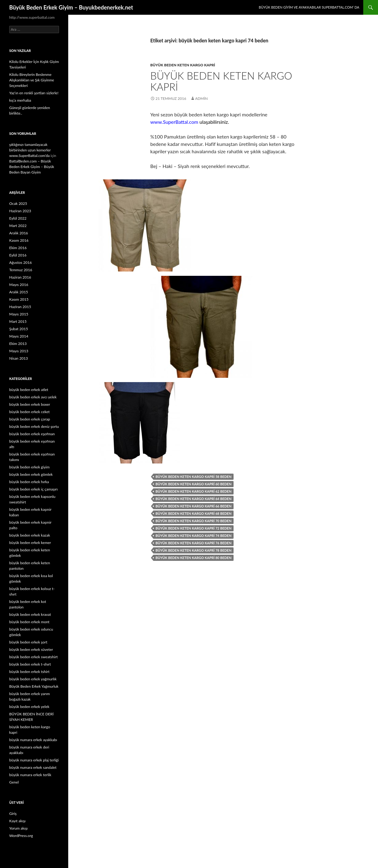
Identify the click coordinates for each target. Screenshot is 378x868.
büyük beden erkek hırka (29, 482)
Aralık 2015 (19, 292)
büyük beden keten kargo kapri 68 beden (193, 513)
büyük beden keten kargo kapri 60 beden (193, 484)
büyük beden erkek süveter (31, 649)
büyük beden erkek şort (28, 642)
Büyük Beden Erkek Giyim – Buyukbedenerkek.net (71, 7)
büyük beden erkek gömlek (31, 474)
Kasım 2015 (19, 299)
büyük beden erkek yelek (29, 707)
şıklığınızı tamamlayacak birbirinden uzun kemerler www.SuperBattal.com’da (30, 150)
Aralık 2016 (19, 233)
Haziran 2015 (20, 307)
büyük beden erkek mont (29, 622)
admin (201, 98)
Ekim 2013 (18, 344)
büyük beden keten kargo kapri (183, 65)
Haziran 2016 (20, 277)
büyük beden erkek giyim (29, 467)
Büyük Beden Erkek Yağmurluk (34, 686)
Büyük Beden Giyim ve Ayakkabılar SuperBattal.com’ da (309, 7)
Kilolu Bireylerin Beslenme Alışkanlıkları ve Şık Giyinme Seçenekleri (32, 80)
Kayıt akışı (17, 821)
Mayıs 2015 (19, 314)
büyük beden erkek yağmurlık (33, 679)
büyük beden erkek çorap (30, 419)
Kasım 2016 (19, 240)
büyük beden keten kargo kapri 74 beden (193, 536)
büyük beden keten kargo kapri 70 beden (193, 521)
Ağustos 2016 (20, 262)
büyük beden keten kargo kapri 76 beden (193, 543)
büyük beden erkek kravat (30, 614)
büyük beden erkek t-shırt (30, 664)
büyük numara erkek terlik (30, 775)
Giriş (13, 813)
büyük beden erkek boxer (30, 404)
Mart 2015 (18, 321)
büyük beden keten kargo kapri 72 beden (193, 528)
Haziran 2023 (20, 211)
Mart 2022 (18, 226)
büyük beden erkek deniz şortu (34, 426)
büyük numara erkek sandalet (33, 767)
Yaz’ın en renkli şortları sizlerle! (34, 93)
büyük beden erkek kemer (30, 543)
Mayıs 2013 (19, 351)
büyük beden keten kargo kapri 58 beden (193, 477)
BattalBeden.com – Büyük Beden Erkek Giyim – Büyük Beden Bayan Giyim (32, 167)
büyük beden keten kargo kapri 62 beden (193, 491)
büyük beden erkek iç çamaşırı (33, 489)
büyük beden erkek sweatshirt (33, 657)
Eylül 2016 (18, 255)
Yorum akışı (18, 828)
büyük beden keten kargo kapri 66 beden (193, 506)
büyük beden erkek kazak (30, 535)
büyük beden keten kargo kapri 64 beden (193, 499)
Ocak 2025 (18, 203)
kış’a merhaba (20, 100)
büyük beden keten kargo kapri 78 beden (193, 550)
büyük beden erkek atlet (29, 390)
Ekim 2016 (18, 248)
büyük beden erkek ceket (30, 412)
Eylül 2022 (18, 218)
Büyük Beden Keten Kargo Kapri (221, 81)
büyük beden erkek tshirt (29, 672)
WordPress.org (21, 836)
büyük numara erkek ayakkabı (33, 740)
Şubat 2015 (19, 329)
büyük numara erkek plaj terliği (34, 760)
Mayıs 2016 (19, 285)
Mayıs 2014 (19, 336)
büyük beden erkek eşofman (32, 434)
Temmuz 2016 (21, 270)
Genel (14, 782)
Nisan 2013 (19, 358)
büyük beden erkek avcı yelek (33, 397)
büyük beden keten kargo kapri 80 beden (193, 558)
